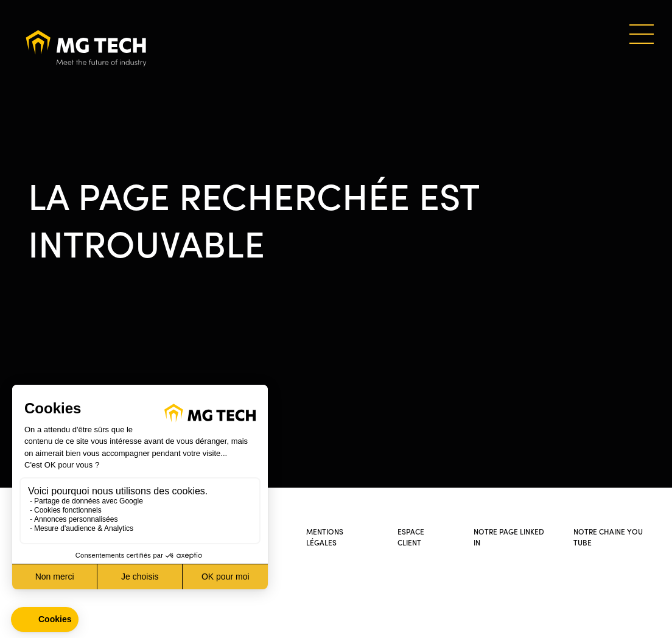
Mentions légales (325, 537)
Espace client (411, 537)
